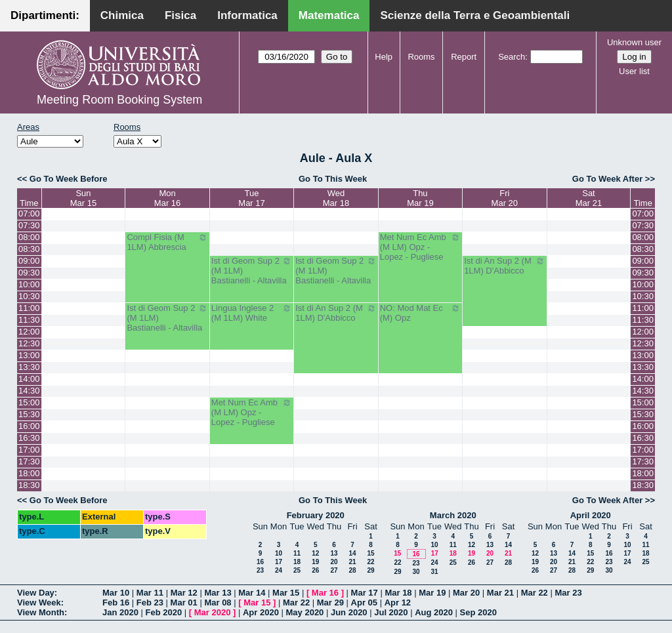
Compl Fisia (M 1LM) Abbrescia (167, 242)
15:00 (29, 402)
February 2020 (316, 515)
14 (352, 553)
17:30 (29, 461)
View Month (41, 612)
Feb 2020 (164, 612)
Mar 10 (116, 593)
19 (315, 562)
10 (279, 553)
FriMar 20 (505, 198)
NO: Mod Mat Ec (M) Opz (420, 313)
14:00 (29, 379)
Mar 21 (500, 593)
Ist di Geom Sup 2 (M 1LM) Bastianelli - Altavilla (252, 271)
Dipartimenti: (45, 15)
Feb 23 (150, 602)
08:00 (29, 237)
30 (416, 572)
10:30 (29, 296)
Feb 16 (116, 602)
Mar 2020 (213, 612)
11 (297, 553)
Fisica (180, 15)
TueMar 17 (251, 198)
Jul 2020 (391, 612)
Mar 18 (398, 593)
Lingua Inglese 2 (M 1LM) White (252, 313)
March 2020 (453, 515)
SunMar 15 (83, 198)
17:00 (29, 450)
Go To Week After (607, 179)
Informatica (247, 15)
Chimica (122, 15)
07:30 (29, 225)
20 (334, 562)
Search (512, 57)
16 (260, 562)
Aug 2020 (434, 612)
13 (334, 553)
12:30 (29, 343)
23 (260, 570)
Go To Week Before (69, 179)
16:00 (29, 426)
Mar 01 (184, 602)
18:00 (29, 473)
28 (352, 570)
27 (334, 570)
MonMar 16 (167, 198)
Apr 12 (398, 602)
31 (434, 572)
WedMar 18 (336, 198)
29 (370, 570)
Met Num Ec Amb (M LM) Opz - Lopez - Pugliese (420, 247)
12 (315, 553)
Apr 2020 (261, 612)
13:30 (29, 367)
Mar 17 (365, 593)
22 (370, 562)
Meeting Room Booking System (119, 100)
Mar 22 (535, 593)
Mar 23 (568, 593)
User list (634, 71)
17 (279, 562)
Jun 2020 (349, 612)
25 (297, 570)
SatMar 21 (589, 198)
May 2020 (305, 612)
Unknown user (634, 42)
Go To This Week (333, 179)
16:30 (29, 438)
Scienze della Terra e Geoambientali (475, 15)
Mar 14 (252, 593)
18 (297, 562)
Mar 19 (432, 593)
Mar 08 (218, 602)
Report (464, 57)
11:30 (29, 320)
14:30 (29, 391)
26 (315, 570)
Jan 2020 (120, 612)
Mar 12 (184, 593)
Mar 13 (218, 593)
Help (384, 57)
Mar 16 (325, 593)
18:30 (29, 485)
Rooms (421, 57)
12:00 (29, 332)
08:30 (29, 249)
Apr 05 (364, 602)
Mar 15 (286, 593)
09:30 (29, 273)
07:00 (29, 214)
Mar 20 (466, 593)
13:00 (29, 355)
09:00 (29, 261)
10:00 (29, 284)
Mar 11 (150, 593)
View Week (39, 602)
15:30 (29, 414)
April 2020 (591, 515)
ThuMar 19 (420, 198)
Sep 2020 (478, 612)
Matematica (329, 15)
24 (279, 570)
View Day (36, 593)
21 (352, 562)
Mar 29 (330, 602)
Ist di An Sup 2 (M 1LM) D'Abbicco (504, 266)
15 (370, 553)
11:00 (29, 308)
